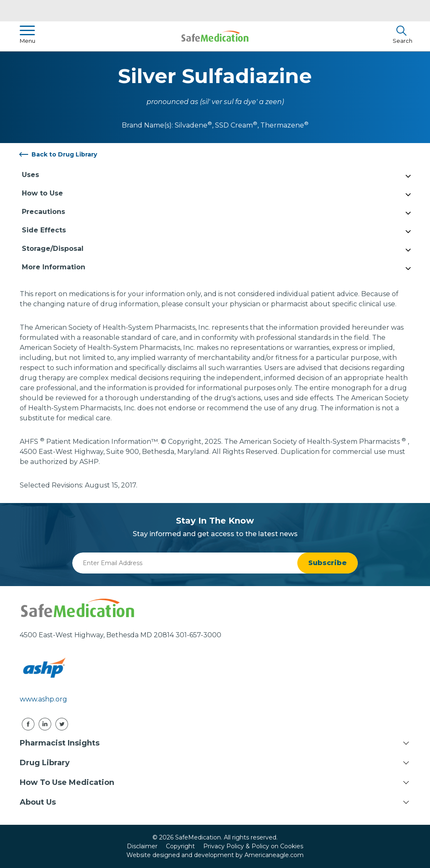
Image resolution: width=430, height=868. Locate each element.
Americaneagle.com (274, 855)
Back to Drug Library (64, 154)
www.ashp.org (43, 699)
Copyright (180, 846)
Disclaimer (142, 846)
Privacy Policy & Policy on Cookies (253, 846)
